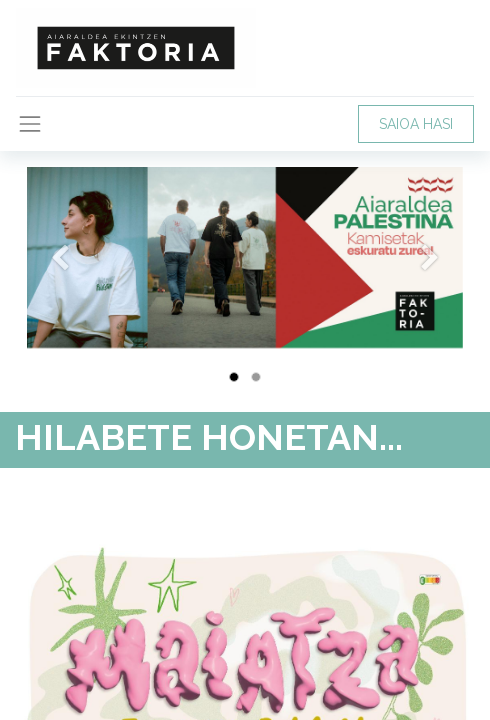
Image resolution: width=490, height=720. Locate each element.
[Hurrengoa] (430, 289)
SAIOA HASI (416, 124)
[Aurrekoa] (59, 289)
